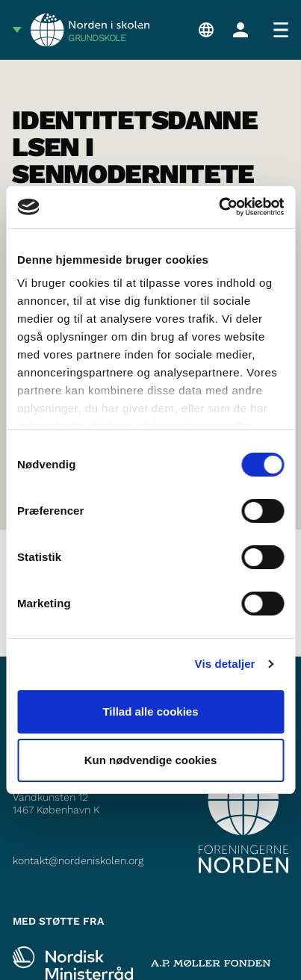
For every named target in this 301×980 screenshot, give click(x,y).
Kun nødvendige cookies (151, 760)
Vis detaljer (225, 664)
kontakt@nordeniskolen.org (78, 860)
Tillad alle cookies (150, 711)
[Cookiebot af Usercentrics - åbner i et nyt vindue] (218, 207)
